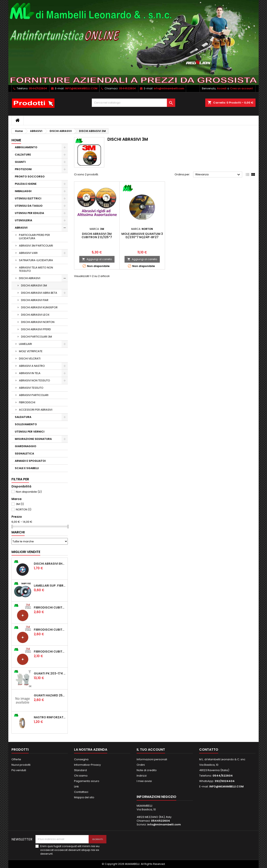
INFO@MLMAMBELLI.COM (81, 88)
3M (20, 504)
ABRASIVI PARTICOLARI (34, 395)
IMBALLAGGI (23, 191)
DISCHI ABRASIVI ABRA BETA (39, 293)
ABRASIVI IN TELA (30, 373)
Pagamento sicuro (87, 781)
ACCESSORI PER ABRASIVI (36, 410)
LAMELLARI (25, 344)
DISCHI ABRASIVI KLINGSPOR (39, 307)
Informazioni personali (152, 759)
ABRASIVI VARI (28, 253)
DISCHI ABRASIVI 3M (34, 285)
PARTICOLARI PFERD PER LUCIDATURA (34, 237)
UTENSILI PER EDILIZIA (29, 213)
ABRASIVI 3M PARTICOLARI (36, 246)
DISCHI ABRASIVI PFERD (36, 329)
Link (76, 786)
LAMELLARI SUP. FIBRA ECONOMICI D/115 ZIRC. (50, 586)
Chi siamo (81, 776)
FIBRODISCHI (27, 402)
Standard (80, 770)
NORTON (24, 509)
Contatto (209, 750)
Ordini (141, 765)
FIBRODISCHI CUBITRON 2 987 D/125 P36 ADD (50, 607)
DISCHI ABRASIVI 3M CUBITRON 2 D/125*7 (97, 235)
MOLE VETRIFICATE (31, 351)
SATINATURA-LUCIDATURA (36, 260)
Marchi (18, 532)
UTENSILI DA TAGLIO (29, 206)
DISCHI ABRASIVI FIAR (35, 300)
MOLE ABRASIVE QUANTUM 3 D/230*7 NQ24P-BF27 (142, 235)
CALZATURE (23, 155)
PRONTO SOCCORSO (30, 177)
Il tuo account (151, 750)
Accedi (222, 88)
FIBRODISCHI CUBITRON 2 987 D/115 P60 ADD (50, 652)
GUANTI (20, 162)
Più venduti (19, 770)
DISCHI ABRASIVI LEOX (35, 315)
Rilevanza (218, 175)
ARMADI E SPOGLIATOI (30, 461)
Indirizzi (142, 776)
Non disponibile (29, 492)
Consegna (81, 759)
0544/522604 (38, 88)
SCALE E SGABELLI (27, 468)
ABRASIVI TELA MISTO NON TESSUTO (36, 269)
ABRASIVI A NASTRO (32, 366)
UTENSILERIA (23, 220)
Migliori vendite (26, 552)
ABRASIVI (21, 228)
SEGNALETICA (24, 454)
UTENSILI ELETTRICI (28, 198)
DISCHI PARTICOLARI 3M (37, 337)
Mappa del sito (84, 797)
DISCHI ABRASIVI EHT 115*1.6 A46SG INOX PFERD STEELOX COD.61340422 (50, 564)
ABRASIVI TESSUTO (31, 388)
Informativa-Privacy (87, 765)
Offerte (16, 759)
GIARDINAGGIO (26, 446)
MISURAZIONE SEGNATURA (33, 439)
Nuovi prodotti (21, 765)
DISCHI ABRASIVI (30, 278)
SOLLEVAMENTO (26, 424)
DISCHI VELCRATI (30, 359)
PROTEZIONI (23, 169)
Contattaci (81, 792)
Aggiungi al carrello (97, 259)
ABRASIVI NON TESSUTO (35, 380)
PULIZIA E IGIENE (26, 184)
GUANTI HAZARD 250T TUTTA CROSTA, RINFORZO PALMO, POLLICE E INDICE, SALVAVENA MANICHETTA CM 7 (50, 695)
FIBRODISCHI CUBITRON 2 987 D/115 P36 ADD (50, 630)
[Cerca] (133, 103)
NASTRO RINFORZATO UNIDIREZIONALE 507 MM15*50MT (50, 717)
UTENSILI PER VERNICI (30, 432)
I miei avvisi (144, 781)
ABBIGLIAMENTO (26, 147)
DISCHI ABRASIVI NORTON (38, 322)
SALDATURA (23, 417)
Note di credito (147, 770)
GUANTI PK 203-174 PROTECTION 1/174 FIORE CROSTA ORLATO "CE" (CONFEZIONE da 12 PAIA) (50, 673)
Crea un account (241, 88)
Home (16, 140)
